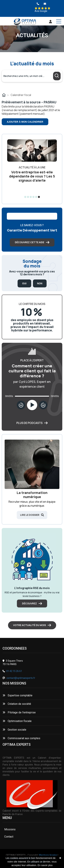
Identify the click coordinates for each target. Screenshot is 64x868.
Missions (10, 829)
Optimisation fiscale (17, 721)
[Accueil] (25, 22)
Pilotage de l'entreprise (19, 712)
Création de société (17, 704)
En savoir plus (45, 865)
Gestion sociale (14, 730)
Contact (9, 837)
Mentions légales (48, 855)
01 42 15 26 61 (14, 671)
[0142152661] (38, 4)
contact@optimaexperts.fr (21, 678)
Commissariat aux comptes (21, 738)
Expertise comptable (17, 695)
